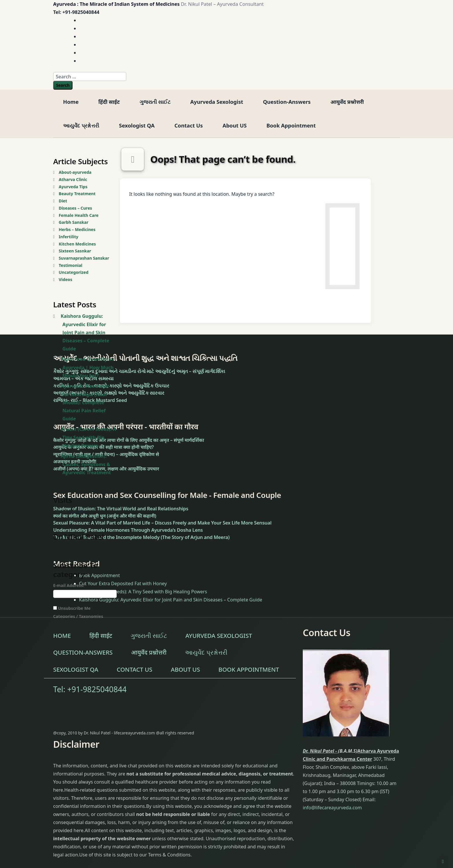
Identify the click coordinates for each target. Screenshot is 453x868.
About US (234, 125)
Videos (65, 279)
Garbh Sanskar (74, 222)
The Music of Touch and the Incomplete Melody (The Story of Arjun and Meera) (141, 537)
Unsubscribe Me (72, 608)
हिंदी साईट (109, 102)
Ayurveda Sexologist (217, 102)
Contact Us (189, 125)
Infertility (68, 237)
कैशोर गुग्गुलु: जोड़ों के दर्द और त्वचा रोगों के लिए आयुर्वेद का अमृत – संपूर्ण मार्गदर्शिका (129, 440)
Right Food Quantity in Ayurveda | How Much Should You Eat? (87, 367)
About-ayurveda (75, 172)
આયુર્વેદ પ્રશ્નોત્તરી (81, 125)
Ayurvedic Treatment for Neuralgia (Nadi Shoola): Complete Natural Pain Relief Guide (85, 402)
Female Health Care (79, 215)
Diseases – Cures (75, 208)
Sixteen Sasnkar (75, 251)
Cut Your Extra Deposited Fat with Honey (123, 583)
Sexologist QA (137, 125)
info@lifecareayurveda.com (332, 808)
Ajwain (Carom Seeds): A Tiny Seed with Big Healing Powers (88, 437)
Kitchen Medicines (77, 244)
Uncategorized (74, 272)
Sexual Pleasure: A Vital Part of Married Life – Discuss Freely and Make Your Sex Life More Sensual (162, 523)
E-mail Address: (69, 585)
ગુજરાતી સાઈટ (155, 102)
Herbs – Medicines (77, 229)
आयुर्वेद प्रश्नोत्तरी (347, 102)
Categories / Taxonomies (78, 616)
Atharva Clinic (73, 179)
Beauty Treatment (77, 194)
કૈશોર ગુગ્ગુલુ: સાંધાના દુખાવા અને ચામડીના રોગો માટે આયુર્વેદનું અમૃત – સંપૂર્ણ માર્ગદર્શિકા (139, 371)
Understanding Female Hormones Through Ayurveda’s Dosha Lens (128, 530)
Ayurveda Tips (73, 187)
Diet (63, 201)
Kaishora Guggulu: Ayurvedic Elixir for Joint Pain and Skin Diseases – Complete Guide (85, 332)
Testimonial (70, 265)
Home (71, 102)
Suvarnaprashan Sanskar (84, 258)
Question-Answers (287, 102)
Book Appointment (291, 125)
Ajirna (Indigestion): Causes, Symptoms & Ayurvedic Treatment (86, 464)
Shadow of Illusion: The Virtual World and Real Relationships (121, 508)
